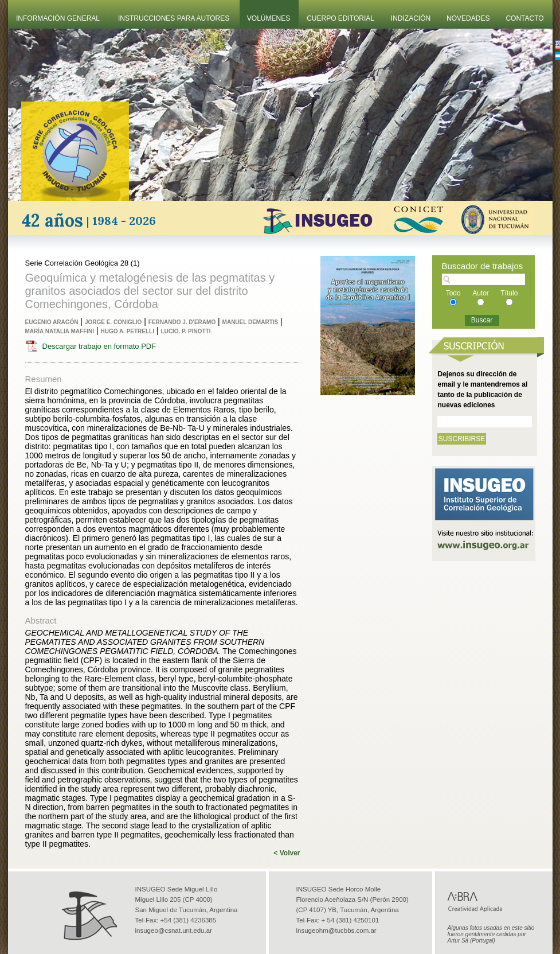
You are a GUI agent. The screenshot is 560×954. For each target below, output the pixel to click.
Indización (411, 18)
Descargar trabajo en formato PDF (99, 346)
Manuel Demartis (250, 322)
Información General (58, 18)
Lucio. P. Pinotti (185, 331)
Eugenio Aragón (52, 322)
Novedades (468, 18)
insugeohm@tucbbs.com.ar (336, 930)
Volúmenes (269, 18)
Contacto (524, 18)
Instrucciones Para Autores (174, 18)
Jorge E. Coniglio (113, 322)
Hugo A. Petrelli (127, 331)
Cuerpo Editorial (340, 18)
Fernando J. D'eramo (182, 322)
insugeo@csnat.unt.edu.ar (174, 930)
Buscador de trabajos (483, 266)
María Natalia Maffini (60, 331)
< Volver (287, 853)
